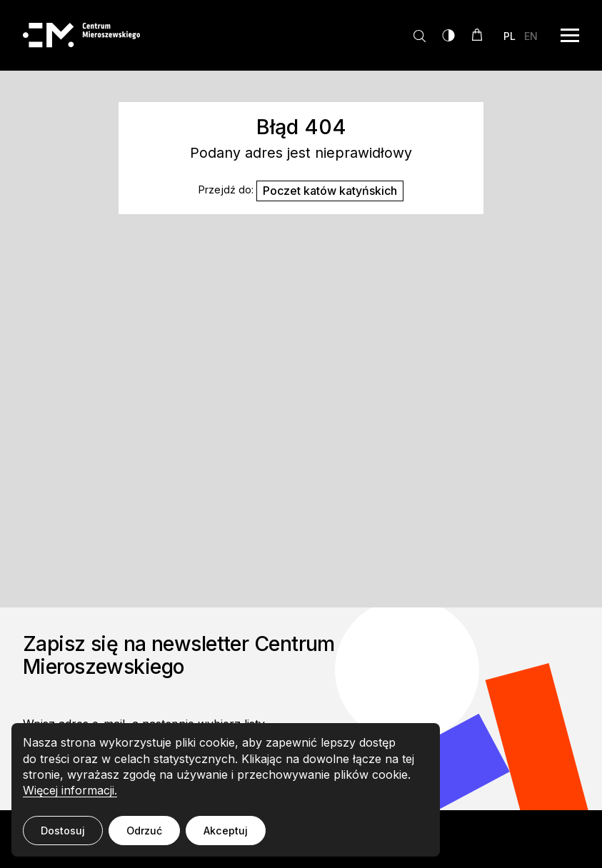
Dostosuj (63, 831)
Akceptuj (226, 831)
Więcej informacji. (70, 790)
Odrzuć (144, 831)
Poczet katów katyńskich (330, 191)
